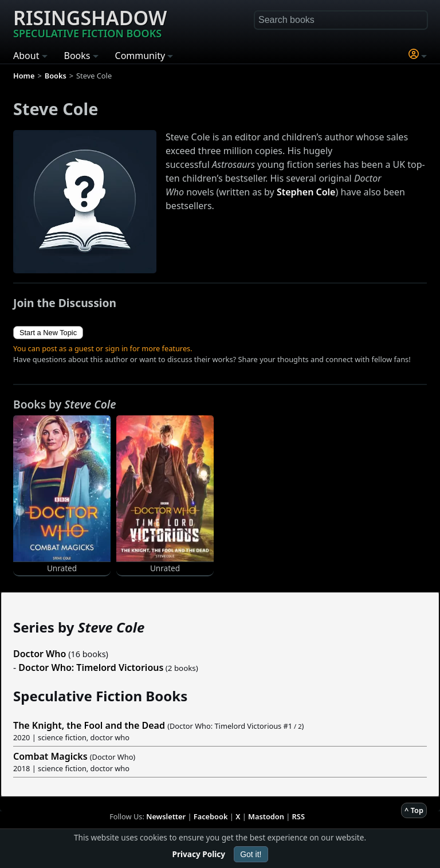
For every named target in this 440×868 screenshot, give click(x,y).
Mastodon (266, 816)
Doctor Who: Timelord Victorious (91, 667)
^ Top (414, 810)
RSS (298, 816)
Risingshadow (90, 22)
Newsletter (166, 816)
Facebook (211, 816)
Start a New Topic (48, 333)
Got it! (251, 854)
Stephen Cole (306, 192)
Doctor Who (40, 654)
